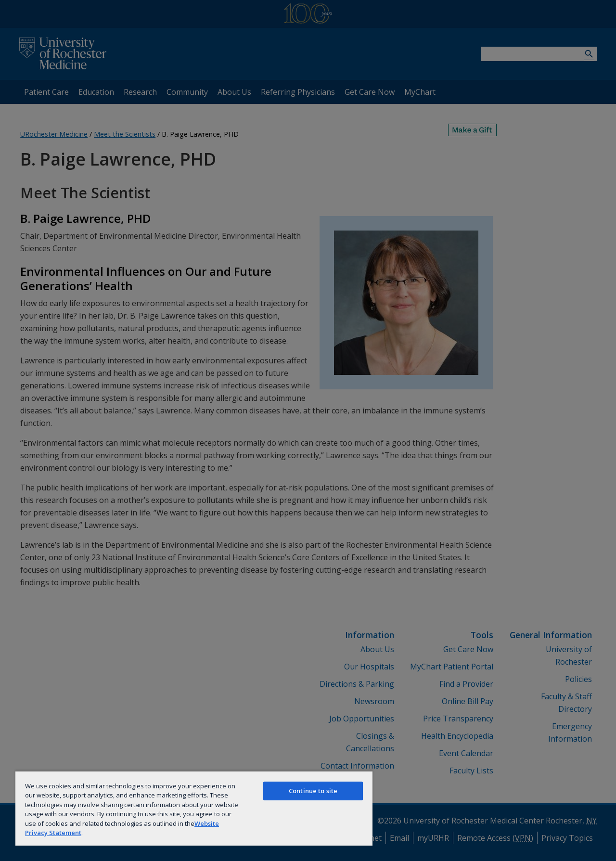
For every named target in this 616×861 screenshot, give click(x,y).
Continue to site (313, 791)
